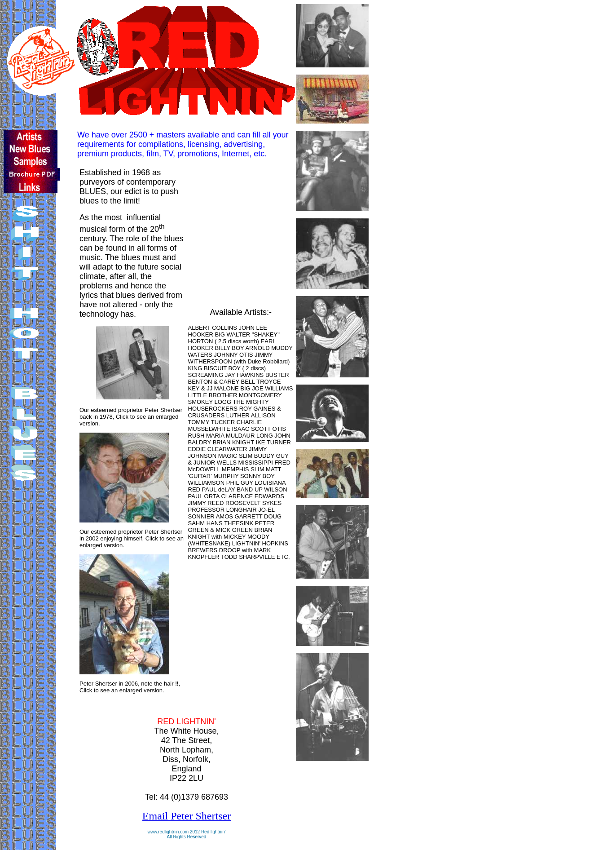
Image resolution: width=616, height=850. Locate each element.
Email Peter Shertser (187, 816)
